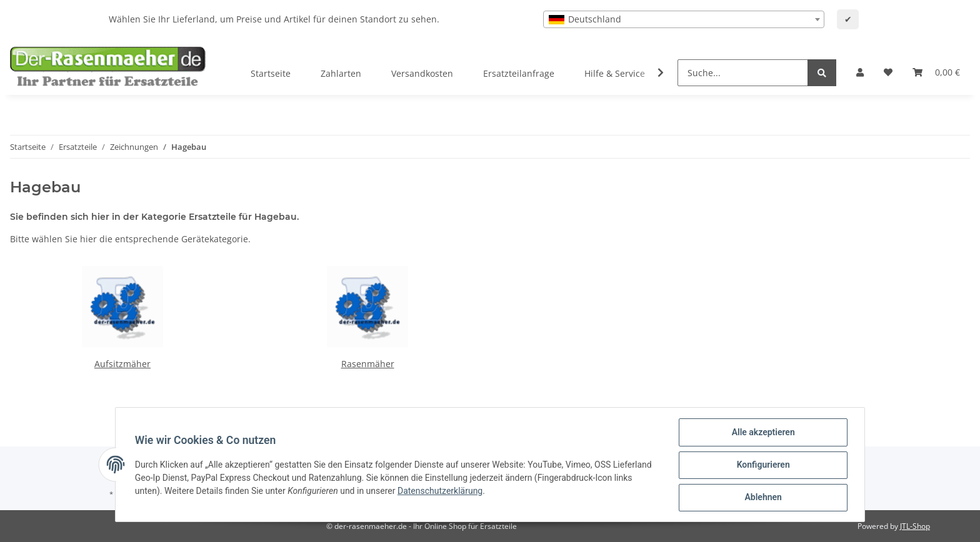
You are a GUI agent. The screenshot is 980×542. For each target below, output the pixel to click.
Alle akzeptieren (762, 433)
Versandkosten (422, 73)
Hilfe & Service (615, 73)
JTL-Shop (915, 526)
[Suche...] (743, 73)
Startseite (271, 73)
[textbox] (684, 19)
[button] (860, 72)
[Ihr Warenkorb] (936, 72)
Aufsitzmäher (122, 364)
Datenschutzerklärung (441, 491)
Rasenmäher (368, 364)
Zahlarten (341, 73)
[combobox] (684, 19)
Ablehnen (762, 498)
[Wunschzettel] (888, 72)
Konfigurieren (762, 465)
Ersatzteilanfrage (519, 73)
